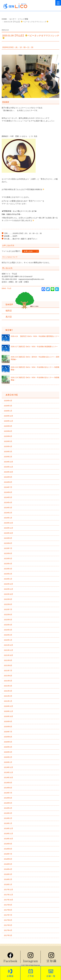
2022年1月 (8, 640)
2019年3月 (8, 813)
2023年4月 (8, 564)
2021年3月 (8, 691)
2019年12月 (8, 767)
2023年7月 (8, 548)
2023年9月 (8, 538)
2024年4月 (8, 502)
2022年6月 (8, 614)
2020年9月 (8, 721)
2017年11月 (8, 895)
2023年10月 (8, 533)
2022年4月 (8, 625)
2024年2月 (8, 513)
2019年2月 (8, 818)
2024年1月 (8, 518)
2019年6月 (8, 798)
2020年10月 (8, 716)
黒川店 (9, 317)
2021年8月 (8, 665)
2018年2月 (8, 879)
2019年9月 (8, 783)
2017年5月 (8, 925)
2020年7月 (8, 732)
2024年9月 (8, 477)
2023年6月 (8, 553)
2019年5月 (8, 803)
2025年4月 (8, 446)
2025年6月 (8, 436)
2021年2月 (8, 696)
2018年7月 (8, 854)
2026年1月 (8, 411)
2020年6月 (8, 737)
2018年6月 (8, 859)
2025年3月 (8, 452)
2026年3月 (8, 406)
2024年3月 (8, 508)
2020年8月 (8, 727)
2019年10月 (8, 777)
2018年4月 (8, 869)
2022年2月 (8, 635)
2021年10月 (8, 655)
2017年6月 (8, 920)
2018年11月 (8, 833)
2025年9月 (8, 426)
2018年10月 (8, 839)
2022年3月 (8, 630)
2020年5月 (8, 742)
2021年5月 (8, 681)
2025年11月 (8, 421)
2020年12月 (8, 706)
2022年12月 (8, 584)
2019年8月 (8, 788)
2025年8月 (8, 431)
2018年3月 (8, 874)
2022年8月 (8, 604)
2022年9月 (8, 599)
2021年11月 (8, 650)
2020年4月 (8, 747)
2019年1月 (8, 823)
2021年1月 (8, 701)
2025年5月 (8, 441)
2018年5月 (8, 864)
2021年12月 (8, 645)
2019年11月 (8, 772)
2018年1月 (8, 884)
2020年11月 (8, 711)
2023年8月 (8, 543)
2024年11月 (8, 467)
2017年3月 (8, 935)
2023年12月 (8, 523)
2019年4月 (8, 808)
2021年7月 (8, 671)
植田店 (9, 311)
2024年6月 (8, 492)
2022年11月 (8, 589)
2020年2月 (8, 757)
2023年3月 (8, 569)
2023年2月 (8, 574)
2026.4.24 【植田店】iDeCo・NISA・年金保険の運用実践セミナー (35, 336)
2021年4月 (8, 686)
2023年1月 (8, 579)
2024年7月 (8, 487)
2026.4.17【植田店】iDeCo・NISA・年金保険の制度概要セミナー (34, 347)
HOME (4, 19)
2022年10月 (8, 594)
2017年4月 (8, 930)
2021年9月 (8, 660)
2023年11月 (8, 528)
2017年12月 (8, 890)
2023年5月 (8, 558)
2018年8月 (8, 849)
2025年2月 (8, 457)
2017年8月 (8, 910)
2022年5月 (8, 620)
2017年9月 (8, 905)
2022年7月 (8, 609)
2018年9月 (8, 844)
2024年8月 (8, 482)
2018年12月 (8, 828)
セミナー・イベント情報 (19, 19)
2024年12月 (8, 462)
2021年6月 (8, 676)
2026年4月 (8, 401)
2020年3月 (8, 752)
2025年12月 (8, 416)
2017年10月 (8, 900)
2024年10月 (8, 472)
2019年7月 (8, 793)
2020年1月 (8, 762)
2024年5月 (8, 497)
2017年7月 (8, 915)
